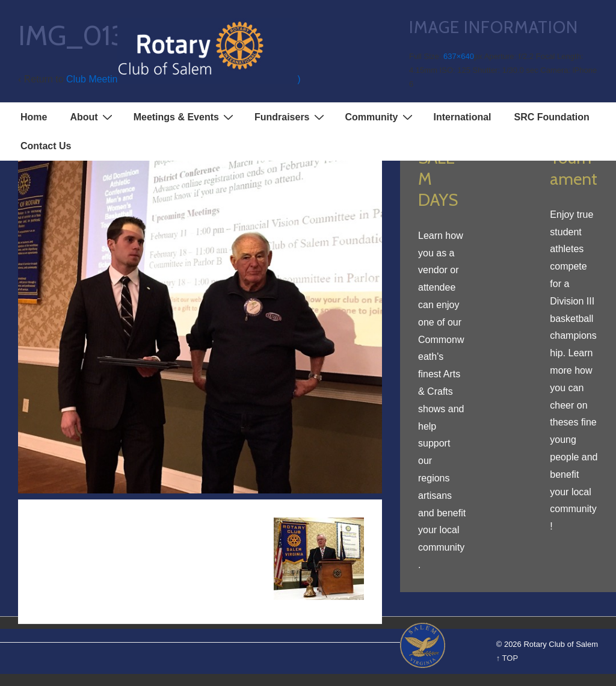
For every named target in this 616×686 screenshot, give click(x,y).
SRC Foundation (552, 117)
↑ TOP (507, 658)
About (92, 117)
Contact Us (46, 146)
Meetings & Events (185, 117)
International (463, 117)
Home (34, 117)
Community (380, 117)
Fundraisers (291, 117)
